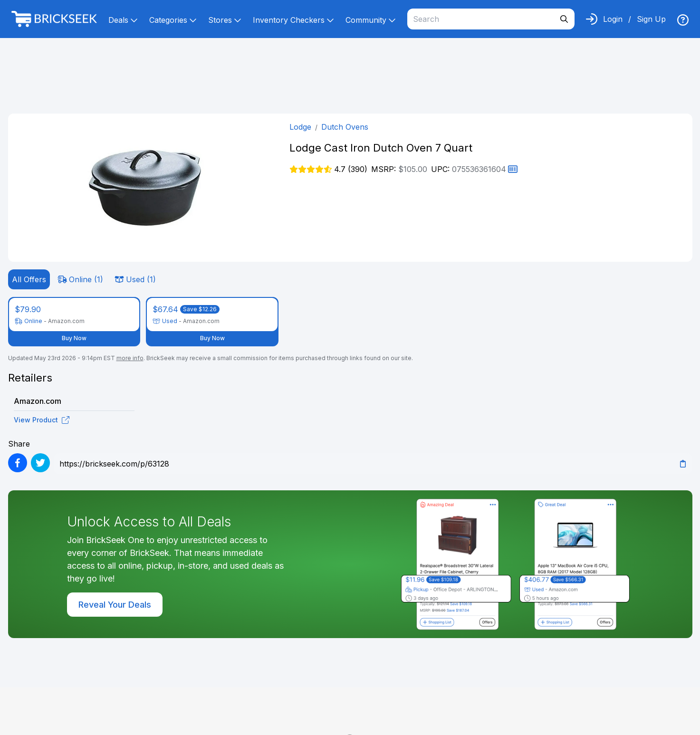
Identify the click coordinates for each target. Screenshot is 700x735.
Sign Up (651, 19)
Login (613, 19)
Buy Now (74, 338)
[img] (683, 20)
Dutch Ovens (345, 127)
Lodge (300, 127)
